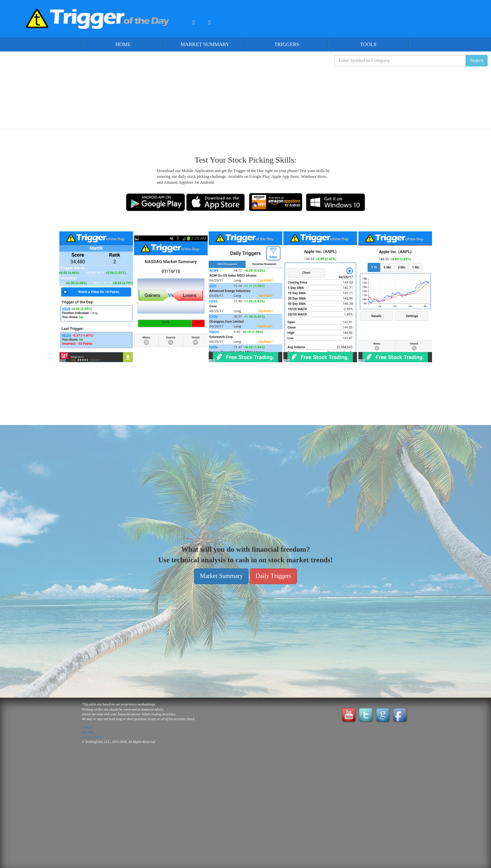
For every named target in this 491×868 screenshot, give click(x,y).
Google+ (88, 727)
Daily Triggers (274, 576)
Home (123, 44)
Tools (368, 44)
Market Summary (205, 44)
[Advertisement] (245, 92)
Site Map (88, 732)
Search (477, 60)
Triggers (287, 44)
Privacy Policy (92, 737)
